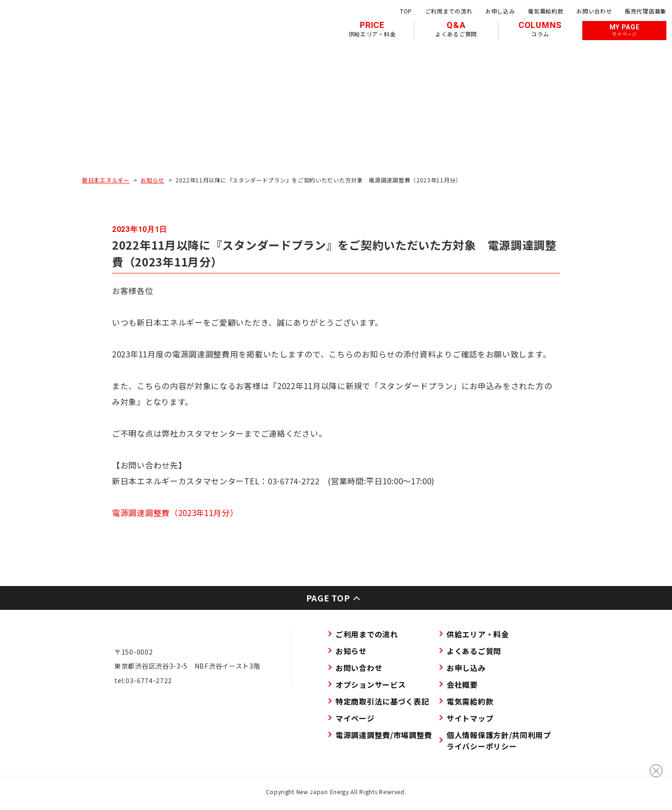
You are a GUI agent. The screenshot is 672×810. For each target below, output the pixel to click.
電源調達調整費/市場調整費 (384, 735)
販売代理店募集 (646, 11)
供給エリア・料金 (478, 634)
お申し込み (500, 11)
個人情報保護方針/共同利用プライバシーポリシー (499, 740)
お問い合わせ (594, 11)
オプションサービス (371, 684)
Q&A (456, 29)
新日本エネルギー (106, 180)
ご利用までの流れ (449, 11)
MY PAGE (625, 30)
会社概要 (462, 684)
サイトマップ (470, 718)
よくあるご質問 (474, 651)
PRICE (372, 29)
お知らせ (152, 180)
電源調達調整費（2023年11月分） (175, 513)
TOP (406, 11)
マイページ (355, 718)
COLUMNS (540, 29)
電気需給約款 (546, 11)
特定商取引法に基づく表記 (382, 701)
